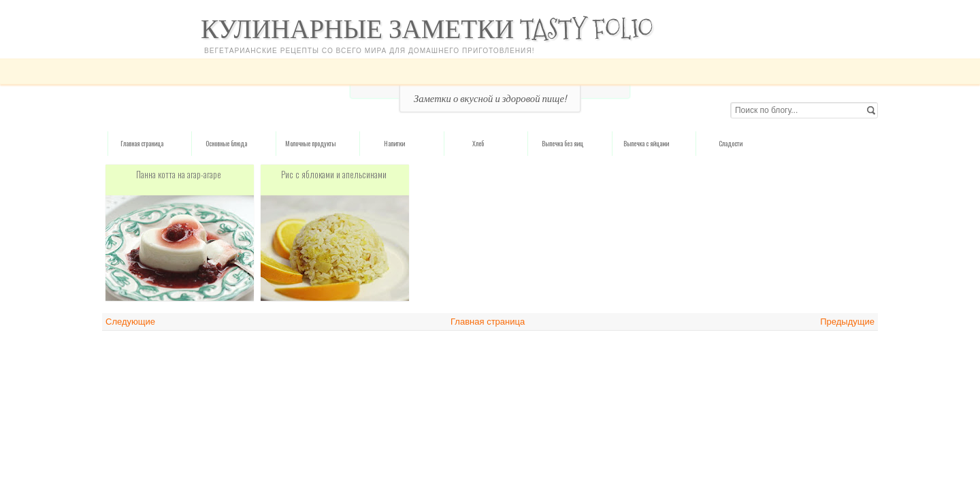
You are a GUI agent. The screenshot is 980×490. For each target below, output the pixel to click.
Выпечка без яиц (562, 143)
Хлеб (478, 143)
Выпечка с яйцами (646, 143)
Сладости (731, 143)
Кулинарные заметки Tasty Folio (427, 29)
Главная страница (142, 143)
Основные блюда (226, 143)
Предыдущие (847, 322)
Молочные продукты (310, 143)
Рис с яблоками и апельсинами (334, 174)
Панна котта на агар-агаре (179, 174)
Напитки (394, 143)
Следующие (130, 322)
